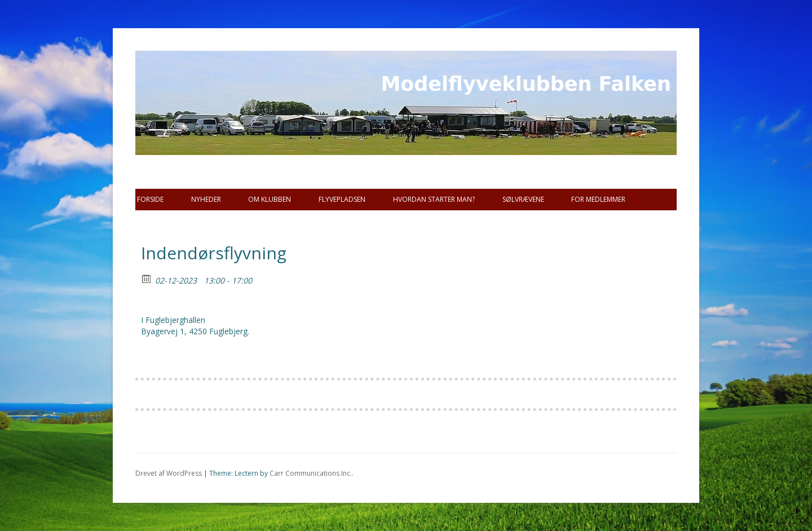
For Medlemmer (598, 199)
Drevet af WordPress (169, 473)
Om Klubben (270, 199)
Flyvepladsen (342, 199)
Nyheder (206, 199)
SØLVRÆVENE (523, 199)
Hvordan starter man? (434, 199)
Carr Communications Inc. (311, 473)
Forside (150, 199)
